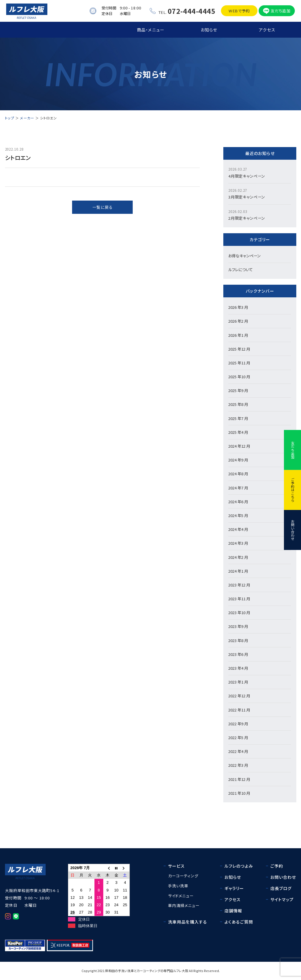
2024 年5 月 (238, 515)
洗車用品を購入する (188, 922)
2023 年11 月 (239, 599)
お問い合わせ (293, 530)
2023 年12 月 (239, 585)
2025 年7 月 (238, 418)
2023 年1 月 (238, 682)
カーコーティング (183, 876)
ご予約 (277, 866)
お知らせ (209, 30)
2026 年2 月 (238, 321)
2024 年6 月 (238, 502)
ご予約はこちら (293, 490)
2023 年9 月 (238, 626)
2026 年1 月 (238, 335)
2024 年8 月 (238, 474)
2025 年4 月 (238, 432)
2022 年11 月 (239, 710)
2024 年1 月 (238, 571)
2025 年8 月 (238, 404)
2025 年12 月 (239, 349)
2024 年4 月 (238, 529)
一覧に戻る (103, 207)
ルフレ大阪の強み (93, 30)
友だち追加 (280, 11)
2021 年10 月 (239, 793)
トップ (34, 30)
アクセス (267, 30)
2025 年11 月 (239, 363)
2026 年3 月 (238, 307)
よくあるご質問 (239, 922)
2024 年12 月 (239, 446)
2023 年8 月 (238, 640)
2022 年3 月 (238, 765)
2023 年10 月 (239, 612)
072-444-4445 (192, 11)
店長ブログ (281, 888)
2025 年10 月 (239, 377)
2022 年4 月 (238, 751)
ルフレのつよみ (239, 866)
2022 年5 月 (238, 737)
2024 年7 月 (238, 488)
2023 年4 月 (238, 668)
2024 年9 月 (238, 460)
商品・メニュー (151, 30)
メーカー (27, 118)
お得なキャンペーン (245, 256)
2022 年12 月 (239, 696)
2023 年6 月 (238, 654)
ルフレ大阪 (181, 971)
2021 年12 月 (239, 779)
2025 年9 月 (238, 390)
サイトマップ (282, 899)
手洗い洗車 (178, 886)
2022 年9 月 (238, 724)
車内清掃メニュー (184, 905)
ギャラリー (234, 888)
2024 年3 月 (238, 543)
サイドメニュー (181, 896)
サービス (177, 866)
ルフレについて (241, 270)
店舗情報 (233, 911)
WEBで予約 (239, 11)
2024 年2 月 (238, 557)
